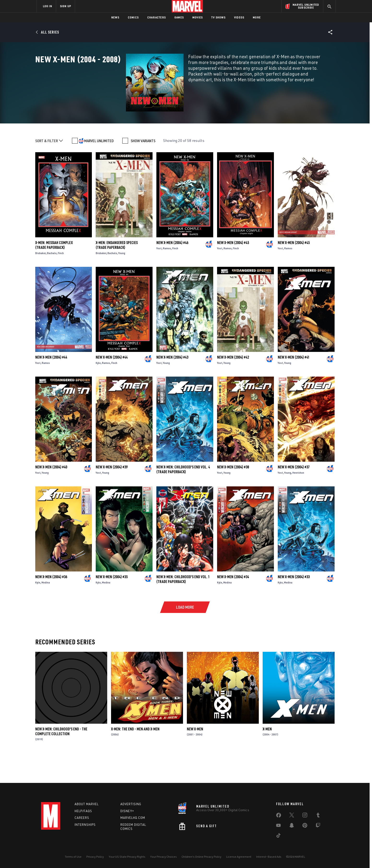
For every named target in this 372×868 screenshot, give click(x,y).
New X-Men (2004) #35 (112, 603)
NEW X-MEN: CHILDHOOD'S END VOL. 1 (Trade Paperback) (183, 605)
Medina (46, 609)
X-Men (267, 755)
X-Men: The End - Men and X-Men (135, 755)
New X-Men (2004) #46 (172, 269)
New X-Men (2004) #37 (294, 493)
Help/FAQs (83, 811)
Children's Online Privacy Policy (201, 857)
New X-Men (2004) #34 (233, 603)
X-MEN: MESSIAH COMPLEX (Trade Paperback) (54, 271)
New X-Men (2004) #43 (172, 383)
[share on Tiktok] (278, 836)
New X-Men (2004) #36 (51, 603)
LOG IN (47, 6)
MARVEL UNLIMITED (99, 167)
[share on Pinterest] (305, 826)
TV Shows (218, 17)
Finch (61, 279)
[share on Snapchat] (292, 826)
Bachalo (52, 279)
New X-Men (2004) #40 (51, 493)
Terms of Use (73, 857)
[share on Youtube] (278, 826)
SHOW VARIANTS (143, 167)
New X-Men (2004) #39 (112, 493)
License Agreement (239, 857)
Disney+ (127, 811)
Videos (239, 17)
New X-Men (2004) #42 (233, 383)
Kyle (98, 389)
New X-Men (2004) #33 (294, 603)
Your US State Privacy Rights (127, 857)
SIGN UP (65, 6)
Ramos (167, 274)
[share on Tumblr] (318, 816)
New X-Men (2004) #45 (233, 269)
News (115, 17)
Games (179, 17)
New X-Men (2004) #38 (233, 493)
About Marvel (87, 804)
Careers (82, 818)
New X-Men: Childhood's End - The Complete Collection (61, 757)
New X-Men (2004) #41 (294, 383)
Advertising (131, 804)
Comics (133, 17)
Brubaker (41, 279)
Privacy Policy (95, 857)
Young (122, 279)
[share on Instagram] (305, 816)
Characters (156, 17)
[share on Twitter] (292, 816)
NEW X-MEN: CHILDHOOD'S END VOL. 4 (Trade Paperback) (183, 495)
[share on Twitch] (318, 826)
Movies (198, 17)
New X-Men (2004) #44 (51, 383)
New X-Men (195, 755)
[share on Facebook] (279, 816)
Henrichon (298, 499)
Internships (85, 825)
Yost (159, 274)
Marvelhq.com (133, 818)
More (257, 17)
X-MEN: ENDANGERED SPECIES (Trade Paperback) (117, 271)
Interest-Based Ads (269, 857)
